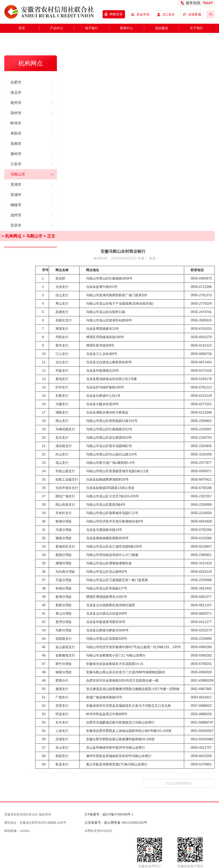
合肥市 (16, 82)
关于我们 (196, 28)
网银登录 (116, 14)
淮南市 (16, 144)
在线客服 (192, 14)
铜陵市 (16, 205)
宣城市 (16, 195)
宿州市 (16, 113)
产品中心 (57, 28)
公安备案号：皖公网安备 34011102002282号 (116, 823)
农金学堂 (143, 14)
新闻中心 (126, 28)
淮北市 (16, 93)
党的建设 (161, 28)
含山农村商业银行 (179, 783)
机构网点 (13, 236)
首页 (22, 28)
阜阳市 (16, 133)
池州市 (16, 215)
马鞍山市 (18, 174)
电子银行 (92, 28)
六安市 (16, 164)
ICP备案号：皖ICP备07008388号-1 (109, 814)
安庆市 (16, 225)
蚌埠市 (16, 123)
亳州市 (16, 103)
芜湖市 (16, 185)
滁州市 (16, 154)
